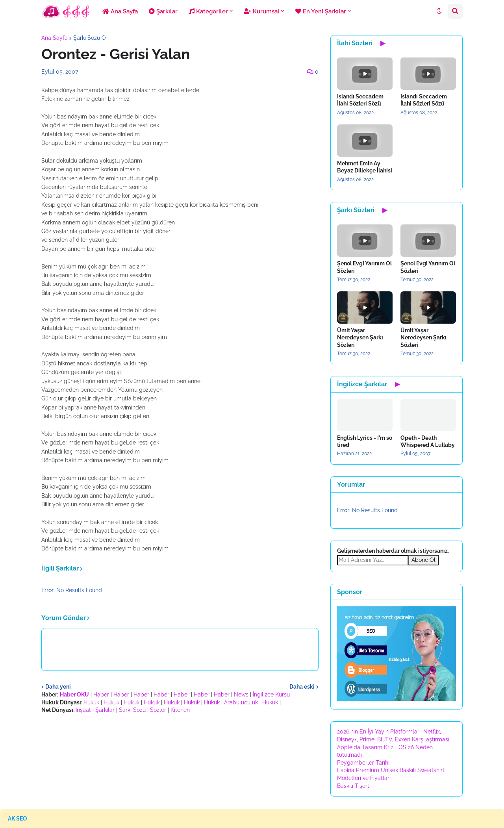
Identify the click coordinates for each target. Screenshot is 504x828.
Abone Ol (423, 560)
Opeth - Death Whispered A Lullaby (428, 441)
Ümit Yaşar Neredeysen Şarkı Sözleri (360, 337)
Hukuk (91, 702)
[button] (439, 11)
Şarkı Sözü (132, 710)
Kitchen (180, 710)
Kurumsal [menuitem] (262, 11)
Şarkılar (105, 710)
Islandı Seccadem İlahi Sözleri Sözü (360, 100)
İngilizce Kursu (271, 695)
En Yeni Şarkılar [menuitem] (321, 11)
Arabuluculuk (241, 702)
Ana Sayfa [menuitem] (120, 11)
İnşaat (83, 710)
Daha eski (302, 687)
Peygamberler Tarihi (363, 763)
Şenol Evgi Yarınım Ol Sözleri (364, 267)
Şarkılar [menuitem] (163, 11)
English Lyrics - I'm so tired (365, 441)
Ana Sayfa (55, 38)
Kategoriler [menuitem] (208, 11)
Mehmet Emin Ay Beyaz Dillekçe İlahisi (365, 167)
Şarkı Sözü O (90, 38)
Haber (101, 695)
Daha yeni (58, 687)
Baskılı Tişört (353, 786)
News (241, 695)
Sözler (158, 710)
